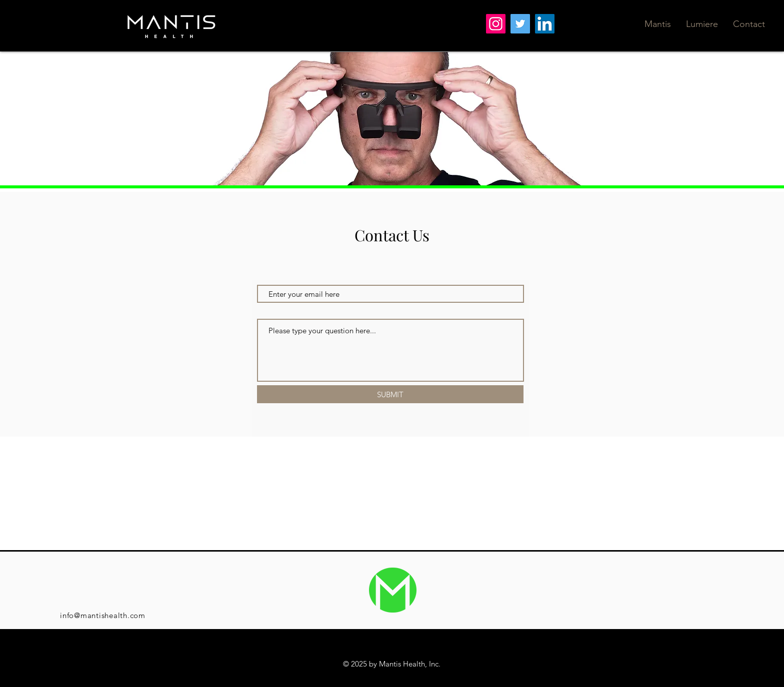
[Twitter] (520, 24)
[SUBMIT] (390, 394)
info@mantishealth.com (103, 615)
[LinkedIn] (545, 24)
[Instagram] (496, 24)
